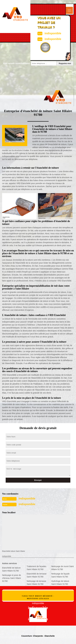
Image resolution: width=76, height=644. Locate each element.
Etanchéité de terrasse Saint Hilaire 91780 (37, 575)
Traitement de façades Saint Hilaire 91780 (37, 568)
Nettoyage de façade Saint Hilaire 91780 (60, 575)
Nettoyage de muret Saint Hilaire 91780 (63, 568)
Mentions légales (38, 599)
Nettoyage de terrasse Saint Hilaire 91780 (36, 583)
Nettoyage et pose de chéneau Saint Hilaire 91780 (12, 578)
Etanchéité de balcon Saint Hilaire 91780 (11, 569)
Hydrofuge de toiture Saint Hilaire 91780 (60, 583)
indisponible (53, 33)
